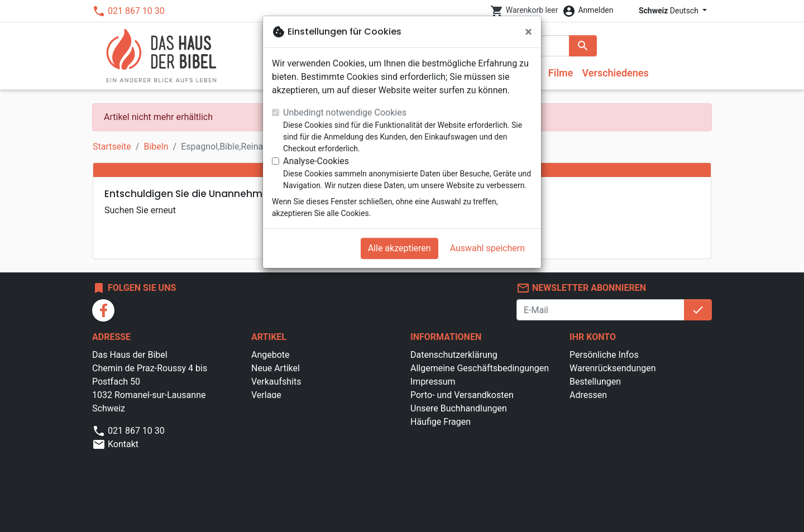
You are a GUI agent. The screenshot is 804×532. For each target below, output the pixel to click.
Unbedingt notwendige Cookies (345, 112)
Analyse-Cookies (316, 161)
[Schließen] (528, 32)
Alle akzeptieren (399, 248)
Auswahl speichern (487, 248)
